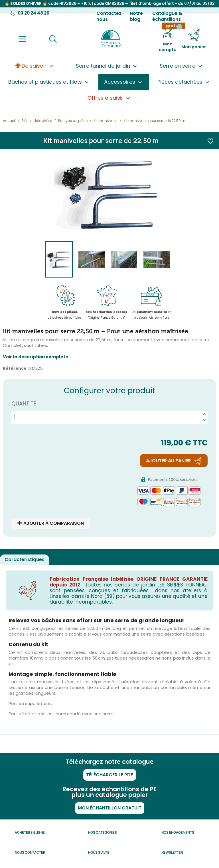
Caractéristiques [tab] (25, 559)
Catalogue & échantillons (167, 16)
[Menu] (22, 39)
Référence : (16, 368)
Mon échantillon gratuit (110, 808)
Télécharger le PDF (110, 775)
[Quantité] (107, 417)
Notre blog (136, 16)
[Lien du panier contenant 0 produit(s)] (194, 39)
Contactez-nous (110, 16)
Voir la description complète (36, 357)
